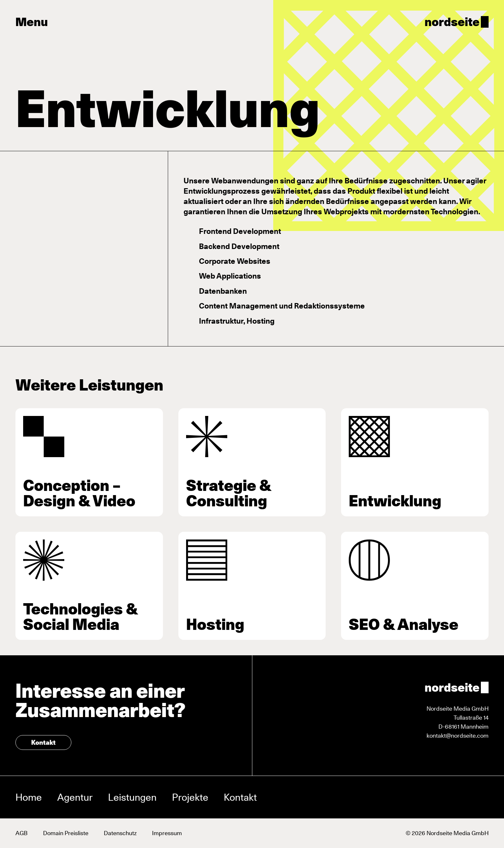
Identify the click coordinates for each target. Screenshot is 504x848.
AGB (22, 833)
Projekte (190, 797)
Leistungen (132, 797)
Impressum (167, 833)
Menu (32, 22)
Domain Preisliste (66, 833)
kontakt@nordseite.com (458, 736)
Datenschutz (120, 833)
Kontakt (43, 742)
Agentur (75, 797)
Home (29, 797)
